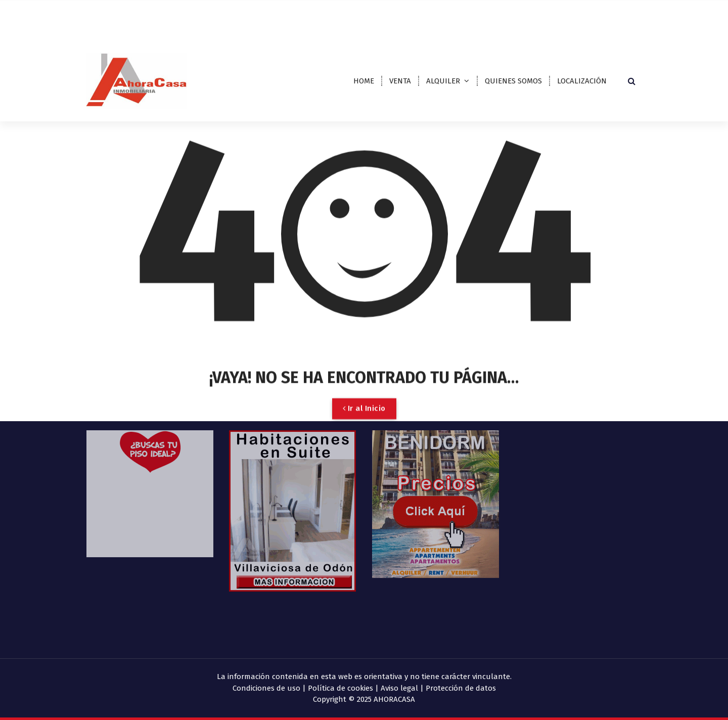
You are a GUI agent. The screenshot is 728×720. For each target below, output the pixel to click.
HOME (364, 81)
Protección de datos (461, 688)
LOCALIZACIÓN (582, 81)
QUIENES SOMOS (513, 81)
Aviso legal (399, 688)
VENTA (400, 81)
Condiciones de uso (266, 688)
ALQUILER (443, 81)
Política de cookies (340, 688)
